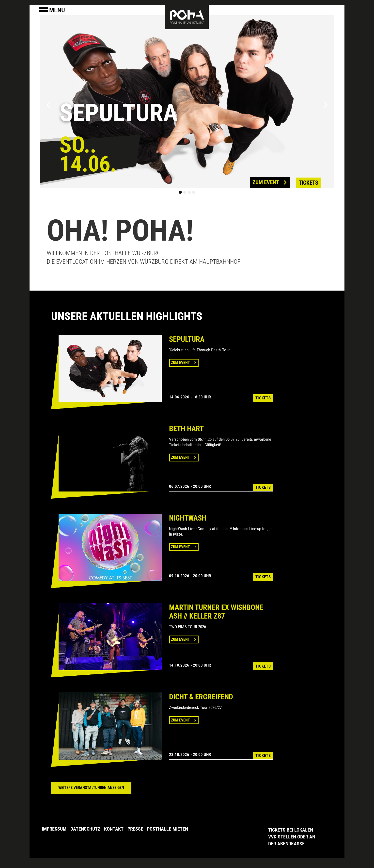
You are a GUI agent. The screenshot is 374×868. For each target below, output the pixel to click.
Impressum (54, 829)
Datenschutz (86, 829)
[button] (48, 105)
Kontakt (116, 829)
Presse (139, 829)
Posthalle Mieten (172, 829)
